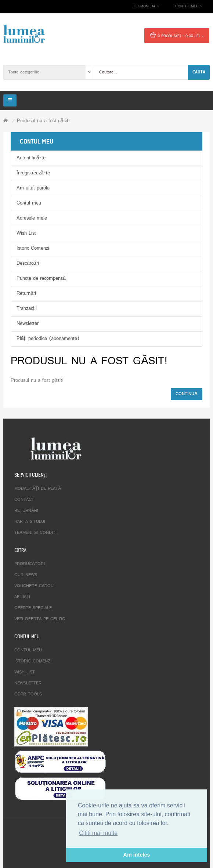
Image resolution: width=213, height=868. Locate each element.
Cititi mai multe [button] (98, 833)
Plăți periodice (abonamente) (48, 339)
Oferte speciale (33, 608)
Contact (24, 500)
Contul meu (29, 203)
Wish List (26, 233)
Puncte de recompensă (41, 279)
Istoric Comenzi (33, 248)
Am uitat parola (33, 188)
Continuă (187, 394)
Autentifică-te (31, 158)
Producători (30, 564)
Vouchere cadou (34, 586)
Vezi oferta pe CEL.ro (40, 619)
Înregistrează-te (33, 173)
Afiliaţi (22, 597)
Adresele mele (32, 218)
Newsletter (28, 324)
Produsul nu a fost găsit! (43, 121)
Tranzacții (27, 309)
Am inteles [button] (137, 855)
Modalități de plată (38, 489)
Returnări (26, 294)
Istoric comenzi (33, 661)
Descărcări (28, 263)
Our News (26, 575)
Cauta (199, 72)
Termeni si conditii (36, 533)
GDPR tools (28, 694)
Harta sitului (30, 522)
